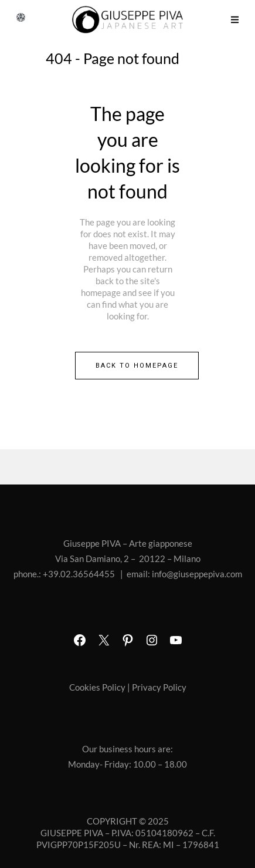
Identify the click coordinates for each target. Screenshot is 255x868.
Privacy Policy (159, 687)
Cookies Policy (97, 687)
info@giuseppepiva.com (197, 574)
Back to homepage (137, 366)
